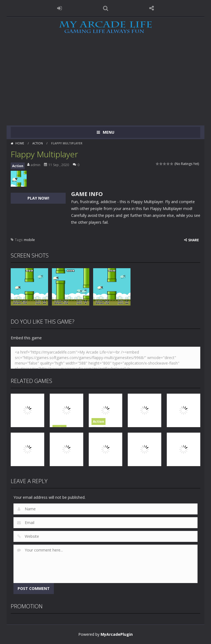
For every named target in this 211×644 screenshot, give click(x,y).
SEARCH (105, 8)
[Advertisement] (105, 84)
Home (20, 143)
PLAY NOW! (38, 198)
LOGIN (60, 8)
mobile (29, 240)
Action (38, 143)
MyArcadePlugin (117, 634)
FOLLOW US (152, 8)
